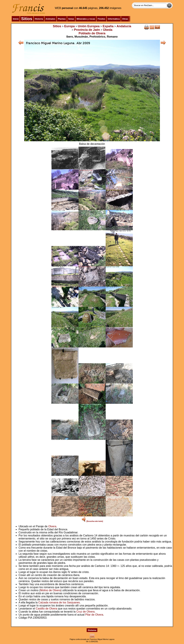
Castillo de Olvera (46, 609)
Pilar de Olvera (94, 615)
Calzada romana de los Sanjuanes (59, 602)
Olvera (52, 526)
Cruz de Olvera (85, 612)
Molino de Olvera (50, 590)
